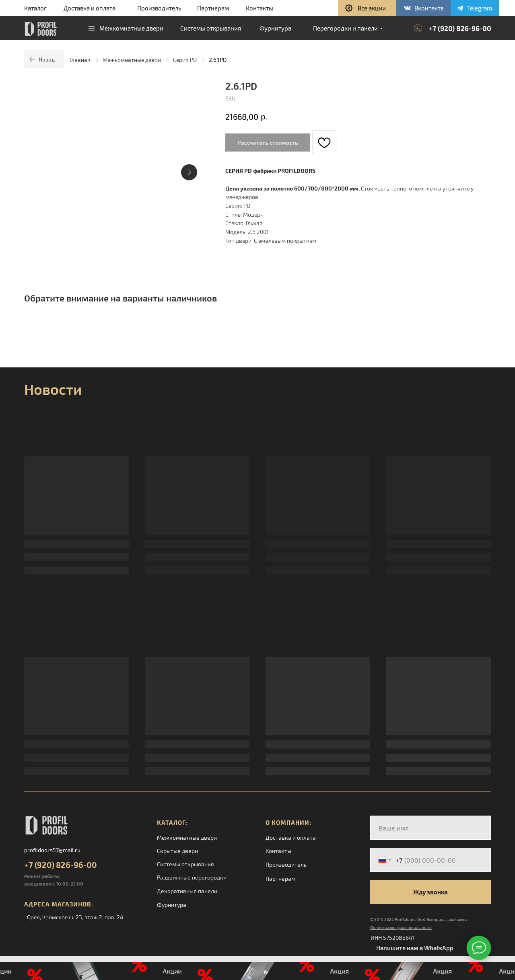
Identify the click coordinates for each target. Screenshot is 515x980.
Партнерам (213, 8)
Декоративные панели (187, 891)
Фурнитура (172, 905)
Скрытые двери (177, 851)
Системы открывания (185, 864)
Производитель (159, 8)
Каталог (35, 8)
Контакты (260, 8)
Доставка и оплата (90, 8)
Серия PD (185, 60)
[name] (431, 828)
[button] (367, 8)
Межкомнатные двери (132, 60)
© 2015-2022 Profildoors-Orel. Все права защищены (419, 919)
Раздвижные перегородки (192, 877)
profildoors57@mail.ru (52, 850)
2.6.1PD (218, 60)
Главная (80, 60)
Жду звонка (431, 892)
